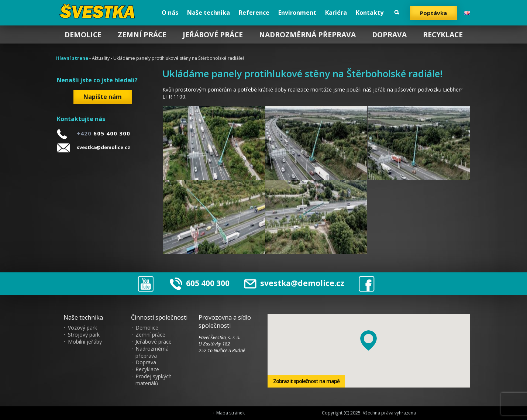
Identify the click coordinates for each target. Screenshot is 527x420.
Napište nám (103, 97)
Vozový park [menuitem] (82, 328)
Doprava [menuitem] (389, 35)
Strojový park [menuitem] (84, 335)
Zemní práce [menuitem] (142, 35)
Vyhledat (397, 12)
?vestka (98, 11)
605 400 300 (208, 283)
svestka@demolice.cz (104, 147)
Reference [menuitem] (254, 13)
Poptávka (433, 13)
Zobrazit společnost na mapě (306, 381)
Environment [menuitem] (297, 13)
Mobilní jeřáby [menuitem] (85, 342)
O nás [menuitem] (170, 13)
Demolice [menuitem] (83, 35)
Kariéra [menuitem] (336, 13)
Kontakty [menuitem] (370, 13)
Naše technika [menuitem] (209, 13)
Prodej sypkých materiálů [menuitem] (154, 380)
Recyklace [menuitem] (443, 35)
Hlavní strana (72, 58)
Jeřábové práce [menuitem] (213, 35)
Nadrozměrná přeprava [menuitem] (307, 35)
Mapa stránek (230, 413)
